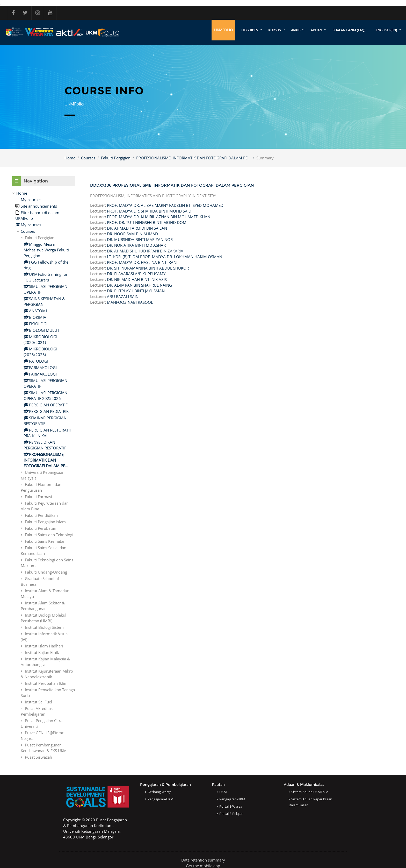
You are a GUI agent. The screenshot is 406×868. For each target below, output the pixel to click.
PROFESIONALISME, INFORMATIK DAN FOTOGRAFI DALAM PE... (193, 158)
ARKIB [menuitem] (296, 30)
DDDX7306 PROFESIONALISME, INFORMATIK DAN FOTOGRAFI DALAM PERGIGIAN (172, 185)
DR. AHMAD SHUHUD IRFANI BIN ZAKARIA (145, 251)
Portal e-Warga (231, 806)
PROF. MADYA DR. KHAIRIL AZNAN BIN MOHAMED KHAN (159, 217)
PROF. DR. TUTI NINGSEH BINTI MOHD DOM (147, 222)
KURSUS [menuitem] (274, 30)
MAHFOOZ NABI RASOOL (130, 302)
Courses (88, 158)
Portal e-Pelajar (231, 814)
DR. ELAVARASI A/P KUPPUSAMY (136, 274)
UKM (223, 792)
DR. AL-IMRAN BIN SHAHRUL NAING (139, 285)
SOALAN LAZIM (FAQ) (349, 30)
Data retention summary (203, 860)
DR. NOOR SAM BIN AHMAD (132, 234)
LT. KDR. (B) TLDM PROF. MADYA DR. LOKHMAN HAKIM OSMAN (165, 257)
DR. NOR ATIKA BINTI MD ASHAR (136, 245)
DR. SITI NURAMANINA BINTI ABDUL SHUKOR (148, 268)
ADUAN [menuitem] (316, 30)
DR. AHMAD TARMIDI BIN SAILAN (137, 228)
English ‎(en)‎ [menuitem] (386, 30)
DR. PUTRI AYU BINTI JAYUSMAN (136, 291)
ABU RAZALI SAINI (123, 297)
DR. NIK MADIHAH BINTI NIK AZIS (137, 279)
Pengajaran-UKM (161, 799)
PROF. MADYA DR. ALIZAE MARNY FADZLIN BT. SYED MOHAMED (165, 205)
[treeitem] (44, 475)
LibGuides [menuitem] (250, 30)
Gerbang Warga (160, 792)
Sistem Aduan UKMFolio (310, 792)
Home (70, 158)
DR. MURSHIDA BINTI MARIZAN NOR (140, 239)
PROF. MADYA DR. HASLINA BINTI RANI (142, 262)
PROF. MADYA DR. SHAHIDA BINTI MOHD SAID (149, 211)
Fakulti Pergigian (116, 158)
